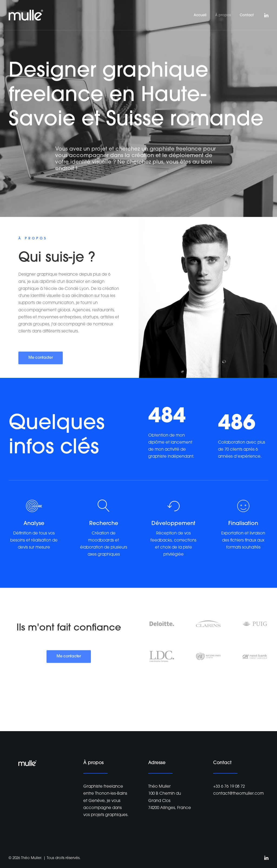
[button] (266, 15)
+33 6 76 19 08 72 (229, 787)
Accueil (200, 15)
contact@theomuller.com (238, 794)
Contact (247, 15)
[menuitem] (200, 15)
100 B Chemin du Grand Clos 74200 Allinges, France (170, 801)
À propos (223, 15)
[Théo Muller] (26, 15)
